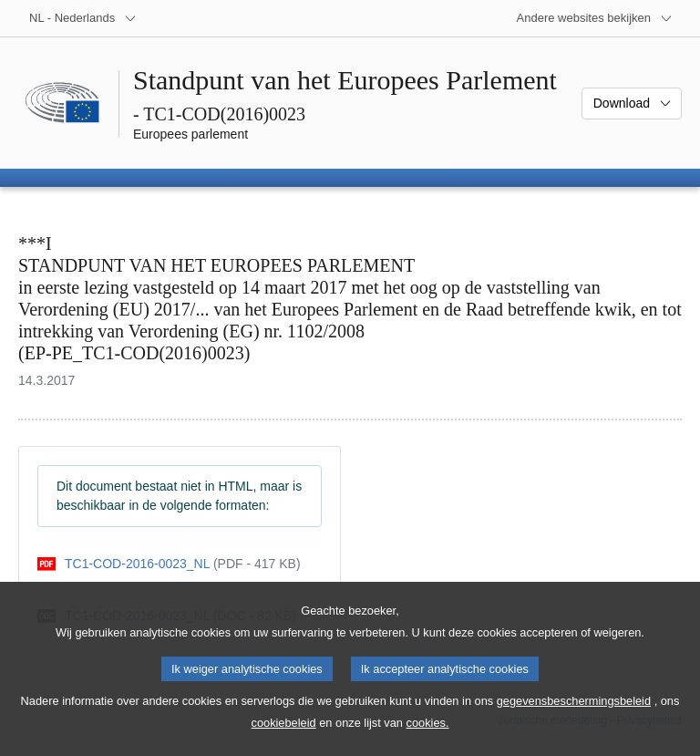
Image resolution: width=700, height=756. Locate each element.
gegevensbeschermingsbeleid (574, 719)
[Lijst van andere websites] (595, 18)
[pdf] (169, 564)
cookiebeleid (284, 741)
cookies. (428, 741)
